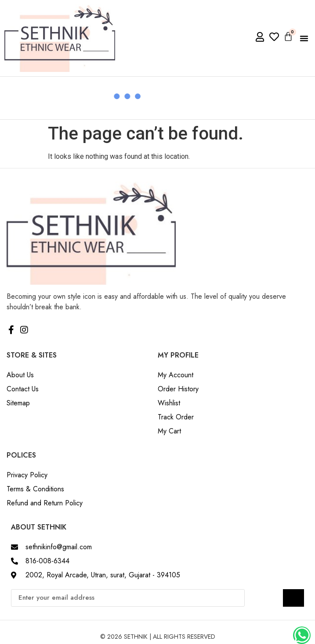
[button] (304, 38)
